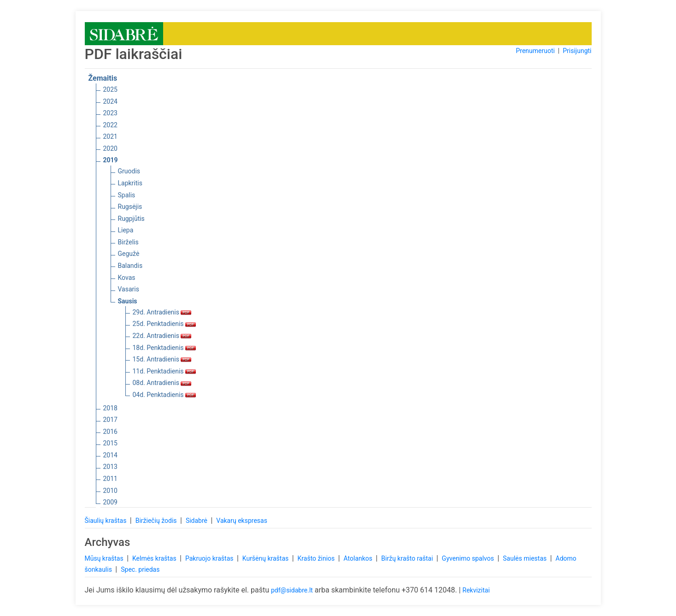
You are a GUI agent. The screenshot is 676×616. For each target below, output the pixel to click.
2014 (110, 455)
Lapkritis (130, 183)
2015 (110, 443)
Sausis (128, 301)
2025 (110, 89)
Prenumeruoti (535, 51)
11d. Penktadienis (165, 371)
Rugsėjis (130, 207)
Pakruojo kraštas (210, 558)
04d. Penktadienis (165, 395)
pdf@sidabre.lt (292, 590)
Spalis (127, 195)
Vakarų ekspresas (242, 521)
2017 (110, 420)
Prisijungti (577, 51)
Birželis (128, 242)
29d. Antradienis (162, 312)
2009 (110, 502)
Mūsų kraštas (105, 558)
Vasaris (129, 289)
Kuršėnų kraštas (266, 558)
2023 (110, 113)
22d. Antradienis (162, 336)
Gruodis (129, 171)
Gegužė (129, 254)
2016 (110, 432)
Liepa (126, 230)
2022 (110, 125)
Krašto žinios (317, 558)
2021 (110, 136)
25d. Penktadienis (165, 324)
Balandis (130, 266)
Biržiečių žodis (157, 521)
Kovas (127, 278)
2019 (111, 160)
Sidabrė (197, 521)
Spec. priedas (140, 569)
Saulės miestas (525, 558)
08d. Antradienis (162, 383)
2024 (110, 101)
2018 (110, 408)
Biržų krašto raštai (408, 558)
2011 (110, 479)
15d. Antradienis (162, 359)
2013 (110, 467)
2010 (110, 491)
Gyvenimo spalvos (469, 558)
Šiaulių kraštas (106, 521)
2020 (110, 148)
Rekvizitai (476, 590)
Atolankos (359, 558)
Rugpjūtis (131, 219)
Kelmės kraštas (155, 558)
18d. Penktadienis (165, 348)
